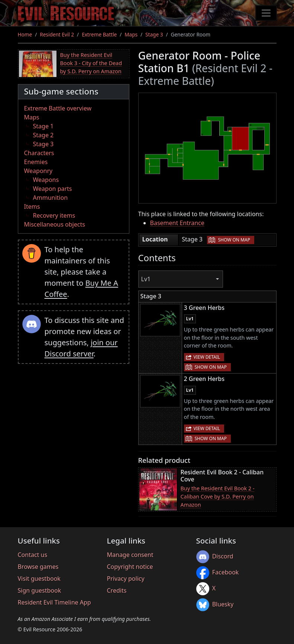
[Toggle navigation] (266, 13)
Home (25, 34)
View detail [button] (207, 357)
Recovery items (54, 215)
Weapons (46, 180)
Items (32, 206)
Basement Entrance (177, 223)
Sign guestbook (40, 590)
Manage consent (130, 555)
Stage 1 (43, 126)
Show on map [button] (234, 240)
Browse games (38, 567)
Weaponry (38, 171)
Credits (117, 590)
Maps (131, 34)
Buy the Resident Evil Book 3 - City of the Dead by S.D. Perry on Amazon (91, 63)
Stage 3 (154, 34)
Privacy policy (126, 579)
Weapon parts (53, 189)
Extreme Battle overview (58, 108)
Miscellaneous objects (55, 224)
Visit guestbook (39, 579)
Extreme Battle (99, 34)
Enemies (36, 162)
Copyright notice (130, 567)
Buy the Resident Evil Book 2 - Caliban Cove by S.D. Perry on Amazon (218, 496)
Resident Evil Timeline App (54, 602)
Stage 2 (43, 135)
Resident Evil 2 (57, 34)
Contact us (33, 555)
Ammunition (51, 198)
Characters (39, 153)
